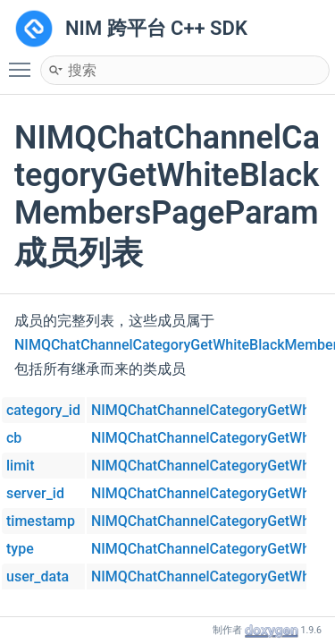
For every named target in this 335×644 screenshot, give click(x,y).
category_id (43, 410)
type (20, 549)
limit (21, 466)
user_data (38, 576)
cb (14, 438)
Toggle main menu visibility (24, 62)
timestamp (41, 521)
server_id (35, 493)
